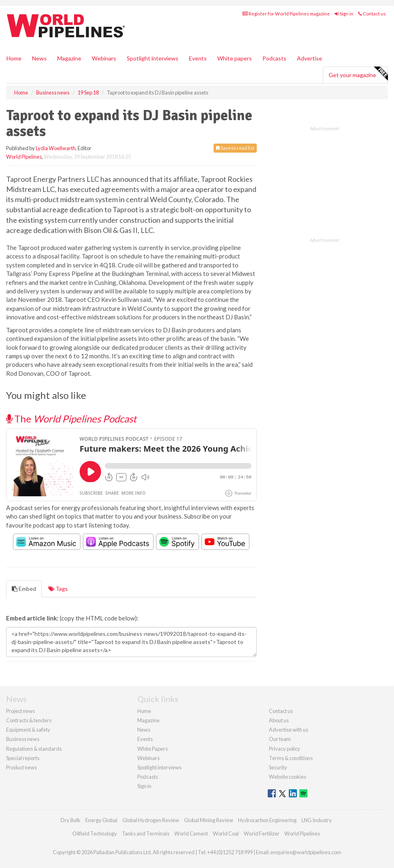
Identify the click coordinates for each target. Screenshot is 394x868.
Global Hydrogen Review (151, 820)
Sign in (344, 14)
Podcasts (274, 58)
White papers (235, 58)
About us (279, 720)
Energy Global (101, 820)
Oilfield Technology (95, 834)
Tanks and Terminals (146, 834)
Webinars (104, 58)
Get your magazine (358, 74)
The (71, 419)
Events (198, 58)
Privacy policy (285, 749)
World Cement (191, 834)
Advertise (310, 58)
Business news (23, 739)
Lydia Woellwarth (56, 148)
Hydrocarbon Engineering (267, 820)
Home (14, 58)
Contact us (372, 14)
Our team (280, 739)
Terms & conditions (291, 758)
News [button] (39, 58)
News (144, 730)
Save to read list (235, 148)
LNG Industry (317, 820)
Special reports (23, 758)
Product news (22, 767)
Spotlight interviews (153, 58)
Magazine (69, 58)
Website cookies (288, 777)
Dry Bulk (70, 820)
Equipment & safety (28, 730)
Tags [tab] (58, 589)
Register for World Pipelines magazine (286, 14)
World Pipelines (24, 157)
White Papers (153, 749)
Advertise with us (289, 730)
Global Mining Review (209, 820)
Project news (21, 711)
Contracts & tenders (29, 720)
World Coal (226, 834)
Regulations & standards (34, 749)
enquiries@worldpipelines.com (306, 852)
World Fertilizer (262, 834)
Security (278, 767)
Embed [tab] (24, 589)
